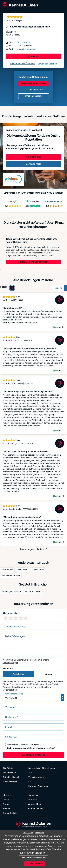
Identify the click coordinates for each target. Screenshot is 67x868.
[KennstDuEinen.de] (20, 5)
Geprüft (58, 327)
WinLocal (32, 800)
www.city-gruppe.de (26, 49)
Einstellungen (48, 768)
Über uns (7, 795)
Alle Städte (8, 768)
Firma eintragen (10, 782)
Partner (6, 804)
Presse (6, 800)
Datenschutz (34, 768)
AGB (12, 744)
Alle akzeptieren (35, 864)
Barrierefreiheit (10, 813)
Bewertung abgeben (47, 64)
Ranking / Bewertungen (39, 786)
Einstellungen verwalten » (33, 853)
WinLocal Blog (35, 804)
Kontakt (6, 808)
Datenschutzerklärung (19, 748)
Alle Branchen (9, 773)
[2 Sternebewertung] (11, 618)
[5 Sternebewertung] (26, 618)
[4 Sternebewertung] (21, 618)
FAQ (30, 782)
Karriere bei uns (35, 808)
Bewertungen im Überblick (23, 64)
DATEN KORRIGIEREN (33, 96)
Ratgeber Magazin (11, 777)
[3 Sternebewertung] (16, 618)
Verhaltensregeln (11, 663)
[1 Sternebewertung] (6, 618)
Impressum (33, 795)
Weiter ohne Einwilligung (34, 858)
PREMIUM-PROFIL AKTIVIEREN (34, 83)
